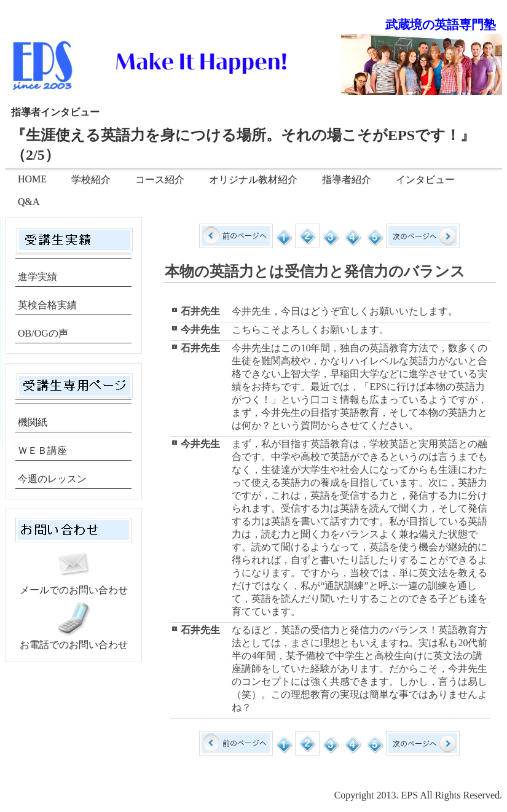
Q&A (29, 202)
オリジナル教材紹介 (253, 180)
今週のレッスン (52, 479)
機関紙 (33, 422)
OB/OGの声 (43, 333)
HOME (32, 179)
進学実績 (37, 277)
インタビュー (425, 180)
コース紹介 (160, 180)
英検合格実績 (47, 305)
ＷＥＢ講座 (42, 451)
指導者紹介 (347, 180)
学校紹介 (91, 180)
